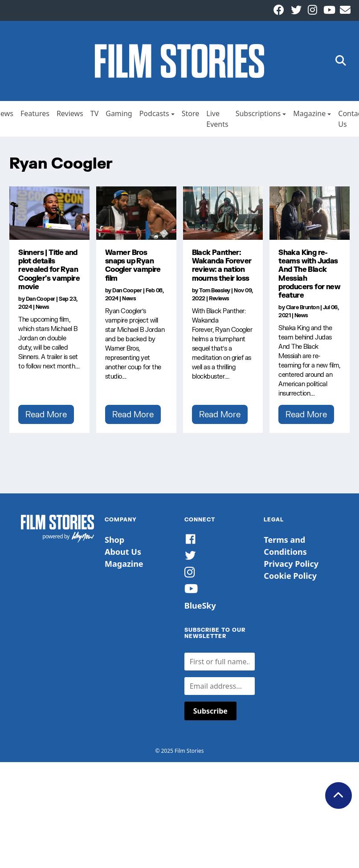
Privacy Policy (291, 564)
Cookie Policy (290, 576)
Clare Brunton (303, 307)
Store (191, 113)
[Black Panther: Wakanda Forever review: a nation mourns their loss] (223, 213)
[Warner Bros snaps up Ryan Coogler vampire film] (136, 213)
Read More (46, 414)
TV (95, 113)
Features (35, 113)
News (43, 307)
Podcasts (154, 113)
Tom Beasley (215, 290)
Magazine (309, 113)
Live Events (217, 119)
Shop (114, 540)
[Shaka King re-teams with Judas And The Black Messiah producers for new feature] (310, 213)
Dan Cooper (41, 299)
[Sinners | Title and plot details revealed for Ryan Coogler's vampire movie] (49, 213)
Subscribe (210, 711)
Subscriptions (258, 113)
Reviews (70, 113)
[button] (341, 61)
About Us (123, 552)
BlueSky (200, 606)
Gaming (119, 113)
